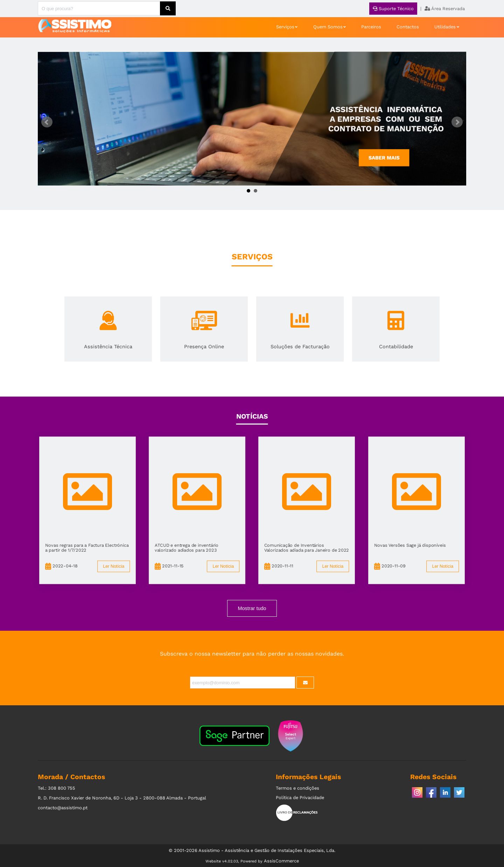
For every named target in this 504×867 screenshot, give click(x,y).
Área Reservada (445, 9)
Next (457, 122)
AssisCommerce (281, 861)
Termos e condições (297, 788)
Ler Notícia (114, 566)
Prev (47, 122)
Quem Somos (328, 27)
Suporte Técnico (393, 9)
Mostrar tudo (252, 608)
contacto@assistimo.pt (63, 808)
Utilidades (445, 27)
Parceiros (371, 27)
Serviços (285, 27)
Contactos (408, 27)
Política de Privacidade (300, 798)
